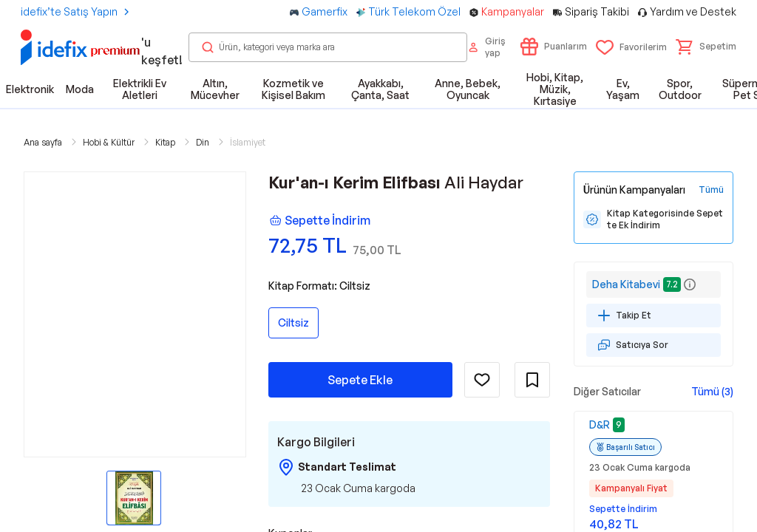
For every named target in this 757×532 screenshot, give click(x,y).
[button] (706, 47)
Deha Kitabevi (626, 284)
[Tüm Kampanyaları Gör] (711, 190)
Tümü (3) (712, 391)
